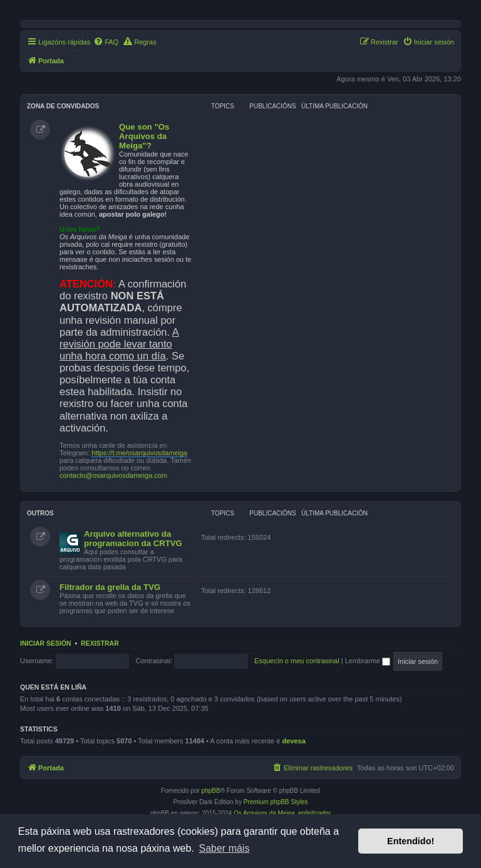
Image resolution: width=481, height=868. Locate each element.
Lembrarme (368, 661)
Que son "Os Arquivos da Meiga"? (144, 136)
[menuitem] (106, 42)
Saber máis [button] (224, 848)
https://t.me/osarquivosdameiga (139, 453)
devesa (293, 741)
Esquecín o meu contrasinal (297, 661)
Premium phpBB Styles (276, 802)
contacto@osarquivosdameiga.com (113, 475)
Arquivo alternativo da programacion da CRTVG (133, 539)
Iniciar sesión (46, 643)
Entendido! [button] (411, 841)
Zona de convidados (63, 106)
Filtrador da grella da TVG (110, 587)
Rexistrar (100, 643)
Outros (40, 513)
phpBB (211, 791)
